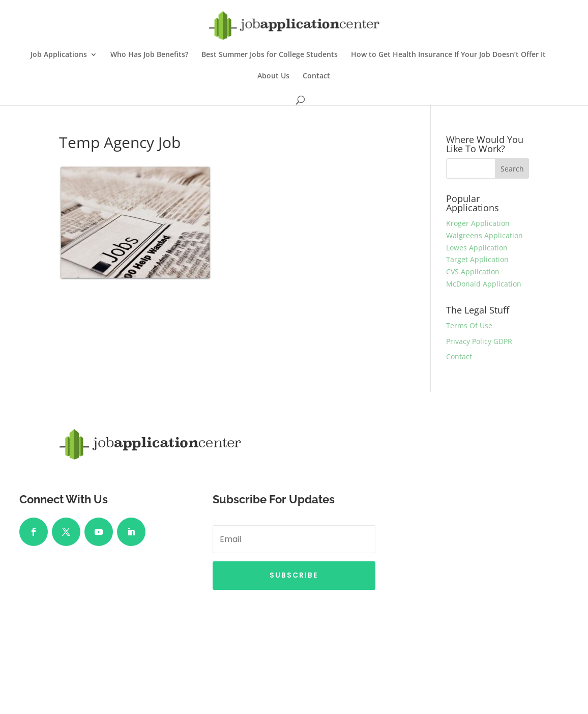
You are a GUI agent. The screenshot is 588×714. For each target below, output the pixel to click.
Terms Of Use (469, 325)
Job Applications (59, 55)
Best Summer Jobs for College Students (270, 55)
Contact (316, 76)
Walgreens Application (484, 235)
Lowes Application (477, 248)
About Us (273, 76)
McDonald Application (484, 284)
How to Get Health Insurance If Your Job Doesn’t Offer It (448, 55)
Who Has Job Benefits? (149, 55)
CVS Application (473, 272)
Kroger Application (478, 223)
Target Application (477, 259)
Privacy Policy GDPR (479, 341)
